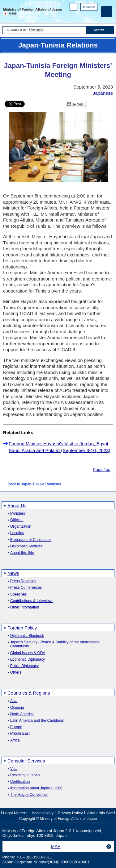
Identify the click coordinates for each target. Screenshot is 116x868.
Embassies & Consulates (31, 540)
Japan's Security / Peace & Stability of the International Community (55, 644)
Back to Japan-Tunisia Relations (34, 484)
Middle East (20, 734)
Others (16, 673)
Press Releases (23, 581)
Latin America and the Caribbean (37, 721)
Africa (15, 740)
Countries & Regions (29, 693)
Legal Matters (15, 813)
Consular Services (26, 761)
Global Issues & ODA (28, 653)
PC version (74, 8)
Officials (17, 520)
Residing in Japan (25, 775)
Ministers (18, 514)
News (13, 573)
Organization (21, 527)
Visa (14, 769)
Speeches (18, 594)
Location (17, 533)
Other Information (25, 607)
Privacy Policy (70, 813)
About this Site (22, 553)
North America (22, 714)
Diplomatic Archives (26, 546)
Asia (14, 701)
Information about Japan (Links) (36, 788)
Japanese (89, 7)
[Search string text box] (44, 30)
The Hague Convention (29, 795)
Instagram (86, 16)
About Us (17, 506)
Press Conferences (26, 588)
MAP (56, 846)
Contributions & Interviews (32, 601)
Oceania (17, 708)
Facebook (78, 16)
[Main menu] (107, 12)
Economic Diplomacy (28, 660)
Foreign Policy (22, 628)
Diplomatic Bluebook (27, 636)
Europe (16, 727)
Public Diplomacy (24, 666)
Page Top (102, 469)
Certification (20, 782)
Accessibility (43, 813)
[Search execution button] (100, 30)
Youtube (94, 16)
